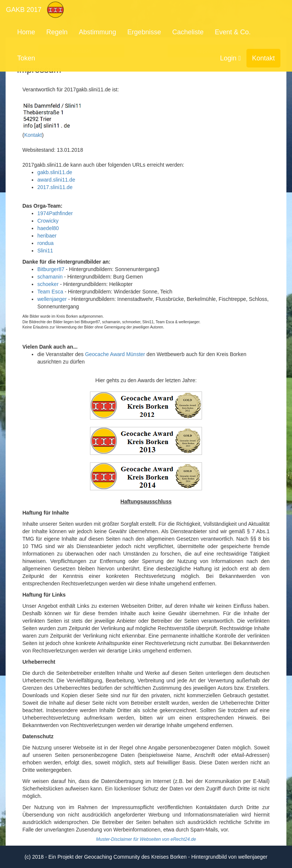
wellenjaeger (52, 299)
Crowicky (48, 221)
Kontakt (263, 58)
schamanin (50, 277)
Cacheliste (188, 32)
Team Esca (50, 292)
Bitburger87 (51, 269)
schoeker (48, 284)
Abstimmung (97, 32)
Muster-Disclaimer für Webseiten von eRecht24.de (146, 839)
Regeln (57, 32)
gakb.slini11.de (55, 172)
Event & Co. (233, 32)
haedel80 (48, 228)
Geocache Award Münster (115, 354)
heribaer (47, 236)
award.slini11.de (56, 180)
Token (26, 58)
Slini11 (45, 251)
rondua (46, 243)
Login (230, 58)
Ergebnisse (144, 32)
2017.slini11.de (55, 187)
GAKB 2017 (24, 10)
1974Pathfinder (55, 213)
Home (26, 32)
